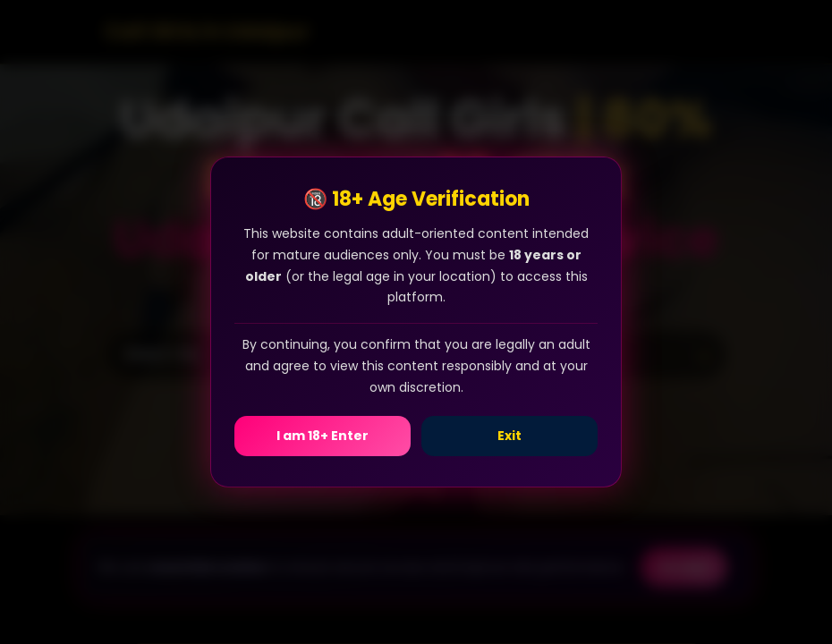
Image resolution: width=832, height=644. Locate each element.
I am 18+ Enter (323, 436)
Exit (509, 436)
